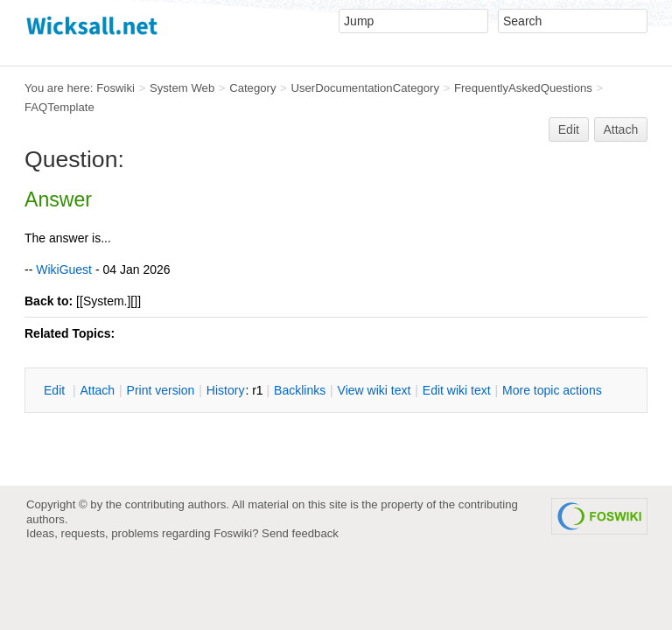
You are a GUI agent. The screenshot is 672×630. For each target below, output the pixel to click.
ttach (97, 390)
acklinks (300, 390)
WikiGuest (64, 269)
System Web (182, 88)
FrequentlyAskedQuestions (523, 88)
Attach (621, 129)
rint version (161, 390)
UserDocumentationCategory (365, 88)
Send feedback (300, 533)
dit (56, 390)
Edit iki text (457, 390)
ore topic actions (552, 390)
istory (226, 390)
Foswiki (115, 88)
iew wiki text (374, 390)
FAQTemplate (59, 107)
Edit (569, 129)
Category (252, 88)
